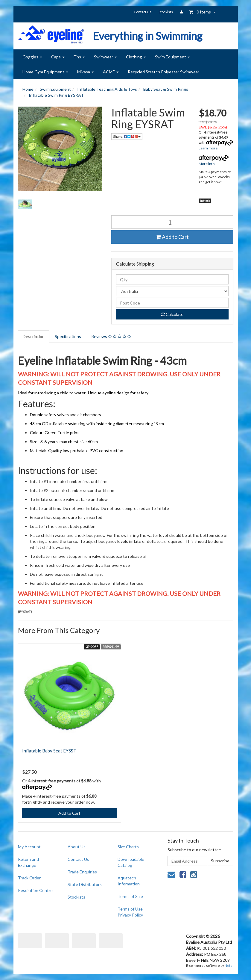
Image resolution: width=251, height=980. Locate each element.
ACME (111, 72)
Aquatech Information (129, 881)
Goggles (32, 57)
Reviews (111, 336)
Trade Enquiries (82, 872)
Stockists (166, 12)
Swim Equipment (172, 57)
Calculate (172, 314)
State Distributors (85, 884)
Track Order (29, 878)
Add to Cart (172, 237)
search (226, 13)
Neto (228, 965)
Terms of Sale (130, 896)
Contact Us (143, 12)
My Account (29, 847)
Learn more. (209, 148)
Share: (127, 136)
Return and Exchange (28, 862)
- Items (200, 12)
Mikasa (86, 72)
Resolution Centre (35, 890)
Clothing (136, 57)
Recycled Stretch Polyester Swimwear (163, 72)
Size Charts (128, 847)
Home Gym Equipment (45, 72)
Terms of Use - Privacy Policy (131, 912)
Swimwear (105, 57)
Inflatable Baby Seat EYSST (49, 751)
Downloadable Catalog (131, 862)
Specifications (68, 336)
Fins (79, 57)
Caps (58, 57)
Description (34, 336)
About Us (77, 847)
